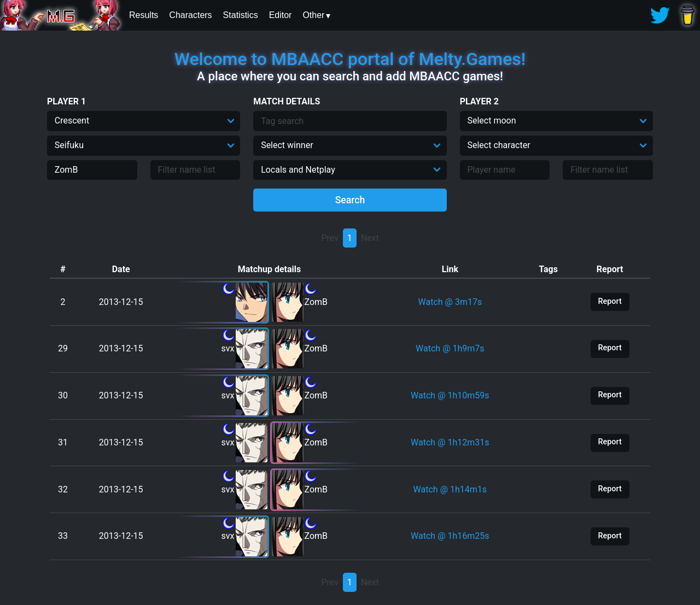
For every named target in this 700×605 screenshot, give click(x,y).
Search (350, 200)
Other (313, 15)
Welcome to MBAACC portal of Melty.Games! (350, 59)
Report (610, 301)
